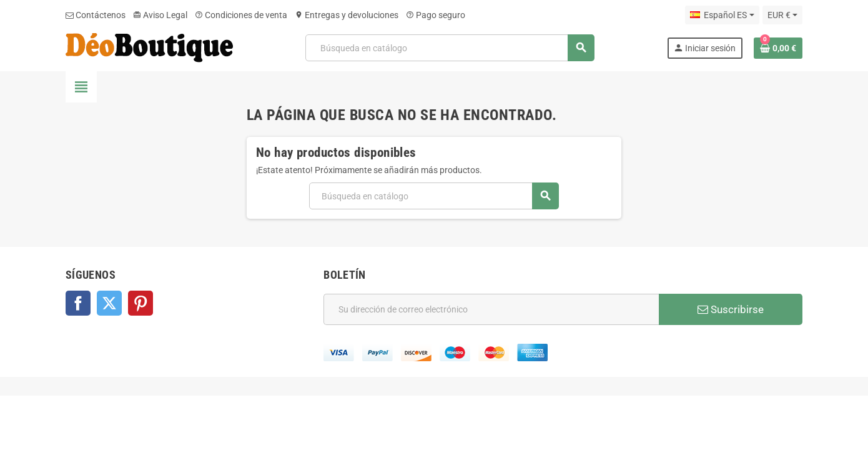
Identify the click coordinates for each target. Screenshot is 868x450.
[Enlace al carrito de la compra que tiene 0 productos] (778, 48)
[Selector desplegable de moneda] (782, 15)
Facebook (78, 303)
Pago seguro (436, 15)
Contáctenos (96, 15)
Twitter (109, 303)
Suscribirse (731, 309)
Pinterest (141, 303)
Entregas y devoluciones (347, 15)
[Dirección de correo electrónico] (491, 309)
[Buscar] (450, 48)
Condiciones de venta (241, 15)
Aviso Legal (160, 15)
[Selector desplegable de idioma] (722, 15)
